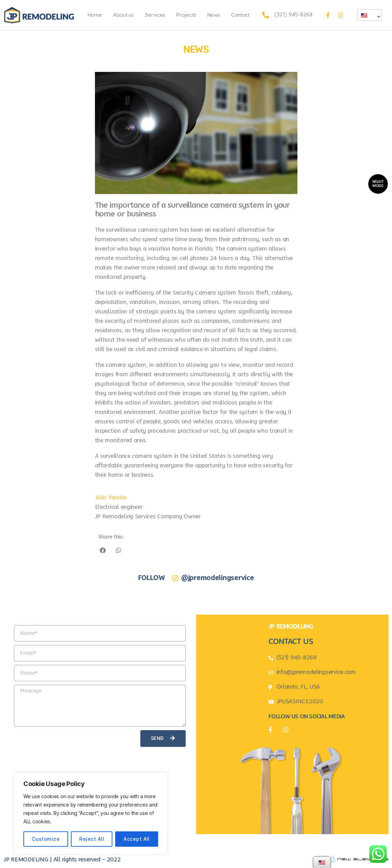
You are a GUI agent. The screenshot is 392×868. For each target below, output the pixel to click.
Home (95, 15)
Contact (240, 15)
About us (123, 15)
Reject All (92, 839)
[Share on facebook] (103, 550)
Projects (186, 15)
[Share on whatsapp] (119, 550)
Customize (46, 839)
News (214, 15)
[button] (378, 184)
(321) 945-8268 (293, 14)
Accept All (137, 839)
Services (155, 15)
